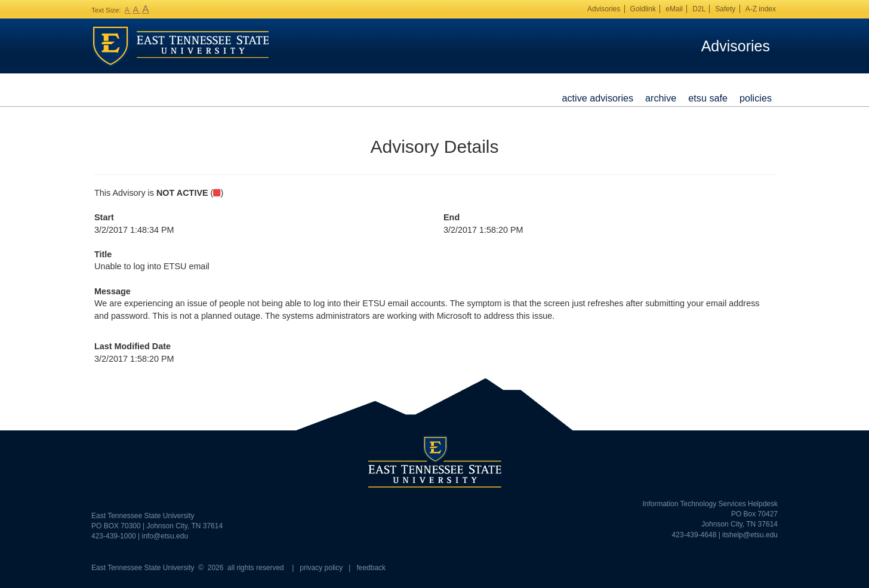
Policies (756, 98)
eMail (674, 9)
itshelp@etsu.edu (750, 535)
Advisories (604, 9)
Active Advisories (597, 98)
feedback (371, 568)
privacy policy (321, 568)
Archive (661, 98)
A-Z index (761, 9)
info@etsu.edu (165, 536)
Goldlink (643, 9)
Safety (725, 9)
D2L (699, 9)
